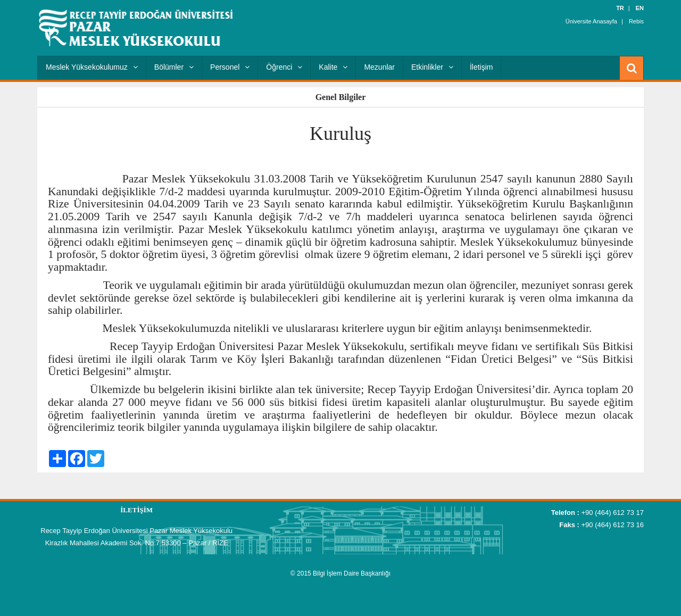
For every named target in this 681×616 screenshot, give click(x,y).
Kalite (333, 67)
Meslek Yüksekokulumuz (92, 67)
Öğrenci (284, 67)
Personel (230, 67)
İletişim (481, 67)
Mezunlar (379, 67)
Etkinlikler (432, 67)
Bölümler (174, 67)
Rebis (636, 21)
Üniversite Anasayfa (591, 21)
